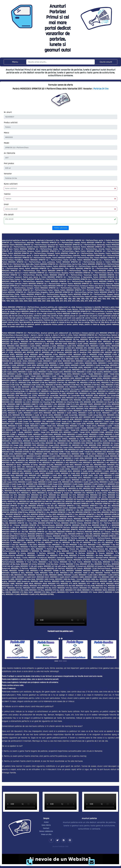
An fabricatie (9, 153)
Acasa (46, 822)
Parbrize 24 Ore (101, 89)
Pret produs (9, 163)
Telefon (7, 194)
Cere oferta (46, 825)
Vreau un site (46, 834)
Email (6, 204)
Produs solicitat (11, 122)
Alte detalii (9, 215)
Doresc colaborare (46, 831)
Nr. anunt (8, 112)
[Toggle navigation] (15, 62)
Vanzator (8, 174)
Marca (6, 133)
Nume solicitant (11, 184)
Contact (46, 828)
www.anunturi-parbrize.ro (12, 240)
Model (6, 143)
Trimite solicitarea (60, 228)
